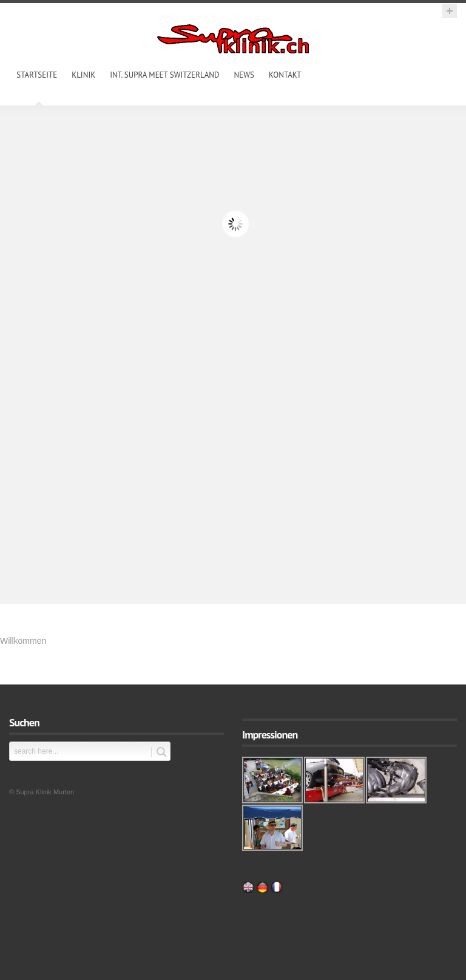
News (244, 75)
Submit (159, 752)
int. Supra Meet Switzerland (164, 75)
